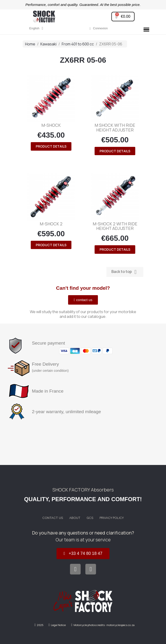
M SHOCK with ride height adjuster (115, 127)
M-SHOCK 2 (51, 224)
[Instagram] (91, 569)
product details (51, 146)
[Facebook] (75, 569)
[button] (123, 17)
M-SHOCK (51, 125)
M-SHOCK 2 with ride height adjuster (115, 226)
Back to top (125, 272)
